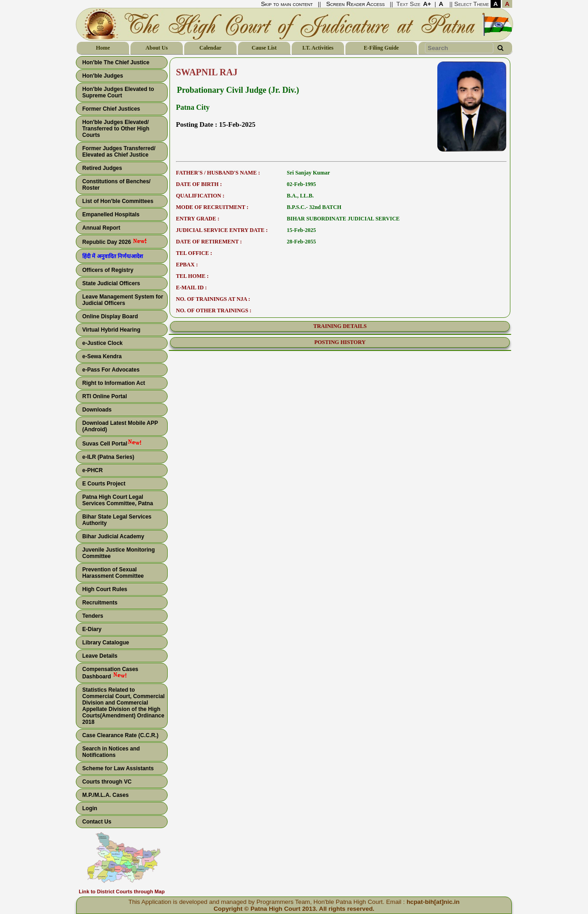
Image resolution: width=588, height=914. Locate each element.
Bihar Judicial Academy (113, 536)
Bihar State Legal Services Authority (117, 520)
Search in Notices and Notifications (111, 752)
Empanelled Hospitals (111, 214)
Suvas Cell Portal (112, 443)
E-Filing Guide (381, 48)
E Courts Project (104, 484)
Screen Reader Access (356, 4)
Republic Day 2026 (115, 242)
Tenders (93, 616)
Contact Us (97, 822)
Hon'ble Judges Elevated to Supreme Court (118, 92)
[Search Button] (500, 48)
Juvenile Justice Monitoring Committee (119, 553)
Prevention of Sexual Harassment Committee (113, 573)
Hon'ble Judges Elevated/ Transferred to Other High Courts (116, 129)
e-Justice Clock (102, 343)
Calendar (210, 48)
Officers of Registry (108, 270)
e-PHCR (93, 470)
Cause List (264, 48)
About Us (157, 48)
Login (90, 808)
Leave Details (100, 656)
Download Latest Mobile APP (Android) (120, 426)
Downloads (97, 410)
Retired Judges (102, 168)
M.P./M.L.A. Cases (105, 795)
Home (103, 48)
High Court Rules (105, 589)
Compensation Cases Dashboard (110, 673)
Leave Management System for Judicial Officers (123, 300)
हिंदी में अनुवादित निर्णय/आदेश (113, 256)
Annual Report (101, 228)
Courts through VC (107, 782)
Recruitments (100, 603)
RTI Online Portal (105, 396)
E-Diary (92, 629)
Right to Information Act (114, 383)
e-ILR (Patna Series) (108, 457)
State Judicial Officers (111, 283)
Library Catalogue (106, 643)
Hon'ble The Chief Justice (116, 62)
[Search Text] (459, 48)
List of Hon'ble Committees (118, 201)
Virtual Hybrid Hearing (111, 330)
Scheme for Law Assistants (118, 768)
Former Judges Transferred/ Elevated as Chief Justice (119, 152)
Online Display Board (110, 316)
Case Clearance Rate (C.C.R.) (120, 735)
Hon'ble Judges (103, 76)
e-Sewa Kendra (102, 356)
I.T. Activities (318, 48)
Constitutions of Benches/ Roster (116, 185)
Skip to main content (287, 4)
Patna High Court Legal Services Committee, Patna (118, 500)
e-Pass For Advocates (111, 370)
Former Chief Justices (111, 109)
